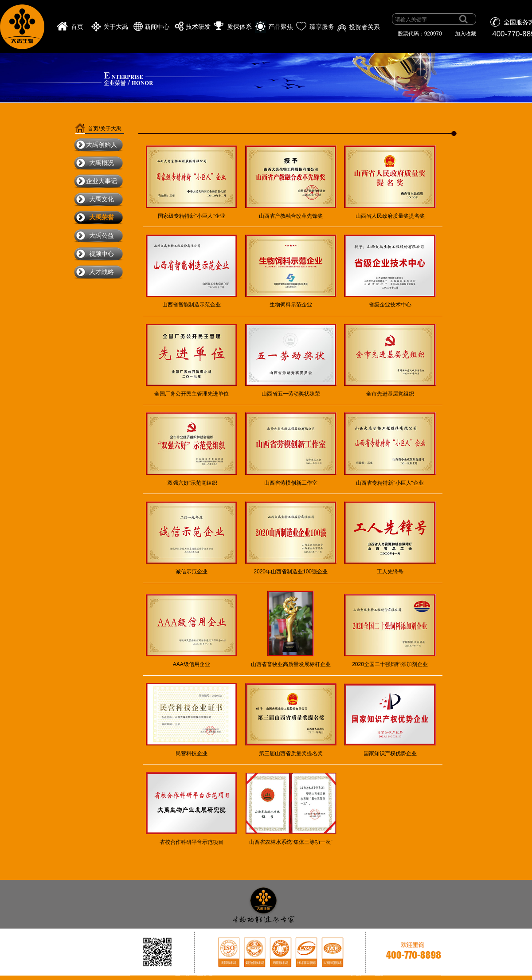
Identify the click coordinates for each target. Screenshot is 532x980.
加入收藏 (465, 34)
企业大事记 (102, 181)
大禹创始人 (102, 145)
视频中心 (102, 254)
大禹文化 (102, 199)
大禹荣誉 (102, 217)
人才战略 (102, 272)
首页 (77, 27)
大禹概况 (102, 163)
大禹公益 (102, 235)
